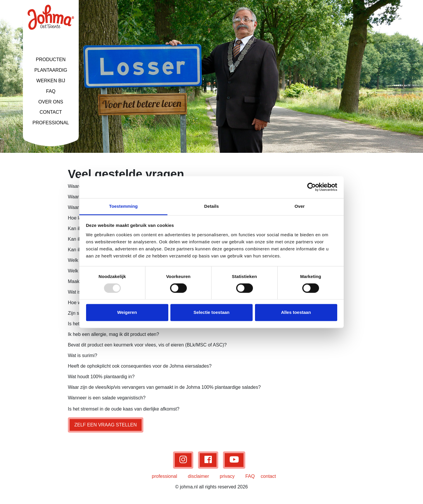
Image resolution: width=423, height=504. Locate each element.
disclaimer (199, 476)
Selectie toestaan (212, 313)
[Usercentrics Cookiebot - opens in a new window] (312, 187)
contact (268, 476)
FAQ (51, 91)
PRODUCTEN (51, 60)
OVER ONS (51, 102)
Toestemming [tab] (123, 206)
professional (164, 476)
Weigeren (127, 313)
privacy (227, 476)
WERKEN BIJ (51, 81)
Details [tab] (211, 206)
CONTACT (51, 112)
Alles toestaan (296, 313)
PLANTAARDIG (51, 70)
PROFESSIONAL (51, 123)
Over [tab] (300, 206)
